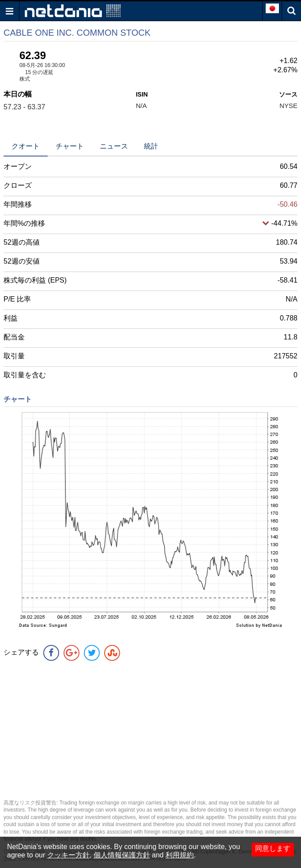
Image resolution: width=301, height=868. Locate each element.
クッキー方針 (68, 855)
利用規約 (180, 855)
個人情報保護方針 (122, 855)
